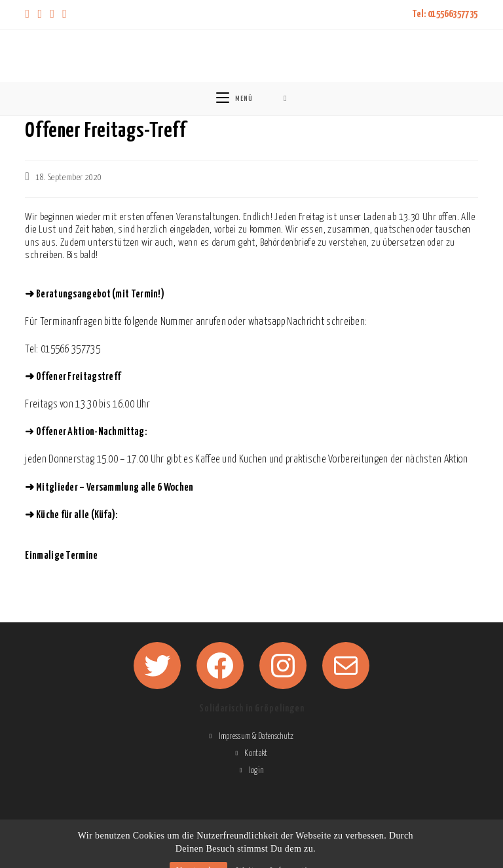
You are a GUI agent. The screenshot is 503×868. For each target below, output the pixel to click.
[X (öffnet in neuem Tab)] (29, 15)
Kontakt (256, 754)
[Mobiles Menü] (234, 99)
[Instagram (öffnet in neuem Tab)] (52, 15)
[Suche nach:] (285, 99)
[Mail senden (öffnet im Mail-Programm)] (65, 15)
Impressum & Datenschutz (256, 737)
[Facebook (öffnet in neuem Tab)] (40, 15)
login (256, 771)
